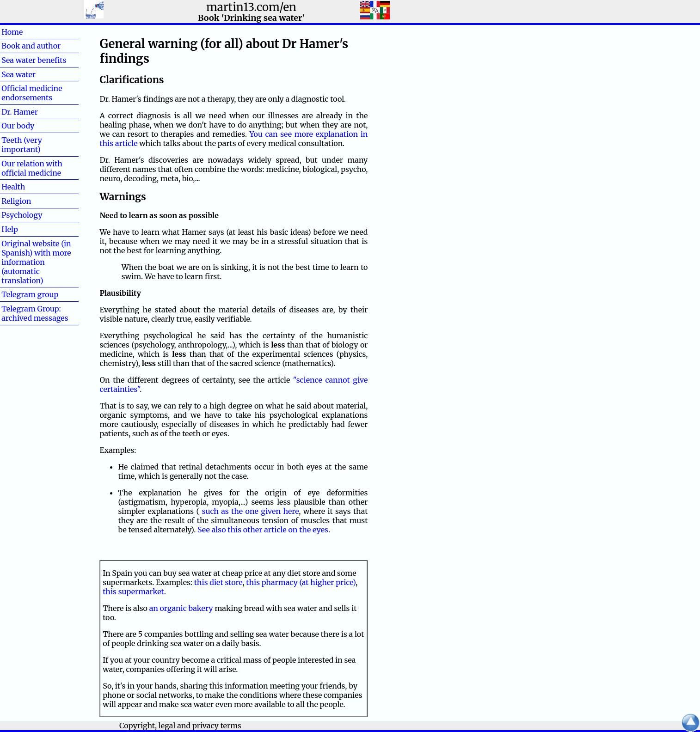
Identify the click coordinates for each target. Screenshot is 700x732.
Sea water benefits (34, 60)
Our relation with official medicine (32, 168)
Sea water (18, 74)
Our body (18, 126)
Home (27, 32)
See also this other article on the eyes (263, 530)
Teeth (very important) (22, 145)
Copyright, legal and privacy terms (180, 726)
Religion (16, 201)
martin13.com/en (251, 7)
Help (25, 229)
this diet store (218, 582)
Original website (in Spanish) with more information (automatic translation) (36, 262)
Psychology (22, 215)
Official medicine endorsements (32, 93)
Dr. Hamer (20, 112)
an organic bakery (181, 608)
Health (28, 187)
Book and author (31, 46)
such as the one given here (251, 511)
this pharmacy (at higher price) (301, 582)
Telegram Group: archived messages (35, 313)
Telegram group (30, 294)
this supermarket (133, 592)
